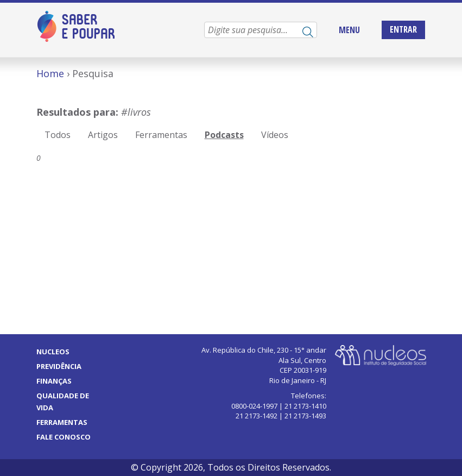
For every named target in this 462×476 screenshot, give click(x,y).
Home (50, 73)
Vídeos (275, 135)
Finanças (54, 381)
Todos (58, 135)
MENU (349, 30)
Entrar (403, 29)
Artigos (103, 135)
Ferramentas (161, 135)
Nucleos (53, 352)
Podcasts (224, 135)
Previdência (59, 366)
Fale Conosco (64, 437)
